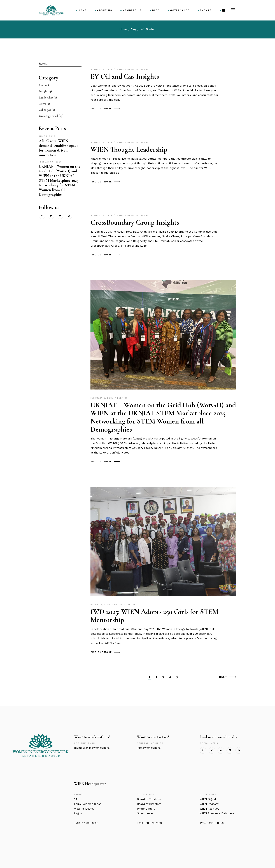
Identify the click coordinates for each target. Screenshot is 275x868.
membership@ (92, 748)
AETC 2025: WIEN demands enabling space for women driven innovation (59, 148)
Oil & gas (142, 69)
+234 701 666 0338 (86, 823)
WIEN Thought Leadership (129, 149)
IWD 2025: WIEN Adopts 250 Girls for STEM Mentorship (154, 616)
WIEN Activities (209, 809)
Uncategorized (125, 605)
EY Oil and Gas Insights (125, 76)
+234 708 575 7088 (149, 823)
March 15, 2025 (101, 605)
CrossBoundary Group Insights (135, 222)
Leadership (46, 97)
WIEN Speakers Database (217, 813)
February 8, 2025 (102, 398)
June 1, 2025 (47, 136)
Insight (121, 69)
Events (122, 398)
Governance (145, 813)
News (131, 69)
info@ (149, 748)
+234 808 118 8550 (212, 823)
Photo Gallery (146, 809)
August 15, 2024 (102, 69)
